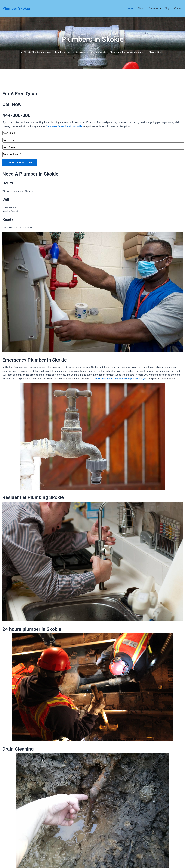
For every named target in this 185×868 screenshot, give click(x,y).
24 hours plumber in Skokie (32, 629)
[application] (160, 8)
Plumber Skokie (16, 8)
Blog (167, 8)
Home (130, 8)
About (141, 8)
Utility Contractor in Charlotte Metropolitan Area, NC (120, 379)
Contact (178, 8)
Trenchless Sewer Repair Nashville (64, 126)
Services (154, 8)
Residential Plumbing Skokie (33, 497)
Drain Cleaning (18, 749)
